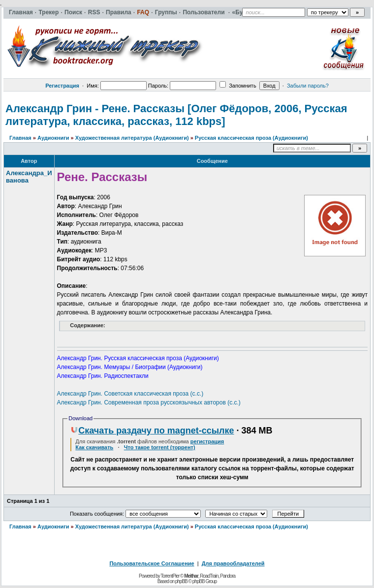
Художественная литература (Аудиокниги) (132, 138)
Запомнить (238, 86)
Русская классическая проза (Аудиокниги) (251, 138)
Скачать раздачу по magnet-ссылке (152, 431)
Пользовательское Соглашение (152, 563)
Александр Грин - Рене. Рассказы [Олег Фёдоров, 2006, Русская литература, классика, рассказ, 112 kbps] (176, 115)
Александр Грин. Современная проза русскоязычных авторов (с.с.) (149, 402)
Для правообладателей (233, 563)
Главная (20, 138)
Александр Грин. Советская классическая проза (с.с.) (130, 394)
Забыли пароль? (308, 86)
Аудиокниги (53, 138)
